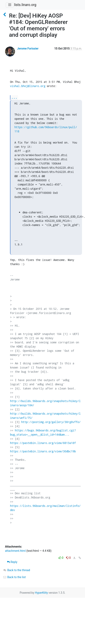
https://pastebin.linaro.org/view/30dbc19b (43, 451)
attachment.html (15, 551)
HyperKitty (41, 593)
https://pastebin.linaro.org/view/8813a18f (43, 443)
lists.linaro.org (25, 5)
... (14, 97)
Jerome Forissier (28, 49)
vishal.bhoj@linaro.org (28, 86)
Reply (12, 562)
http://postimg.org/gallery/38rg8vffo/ (51, 422)
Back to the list (14, 577)
